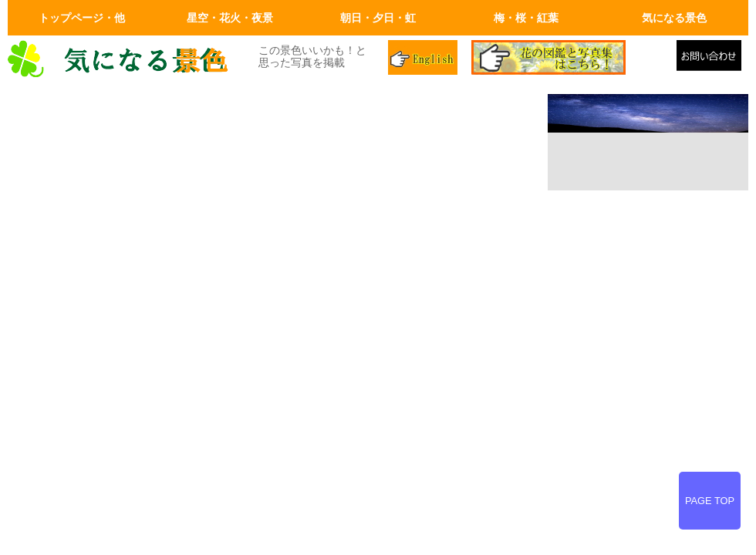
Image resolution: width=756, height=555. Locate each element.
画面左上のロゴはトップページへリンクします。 (123, 59)
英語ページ (424, 59)
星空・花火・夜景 (230, 18)
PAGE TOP (710, 501)
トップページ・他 (82, 18)
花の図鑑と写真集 (568, 59)
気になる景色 (674, 18)
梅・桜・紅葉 (526, 18)
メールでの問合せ (712, 59)
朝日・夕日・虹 (378, 18)
